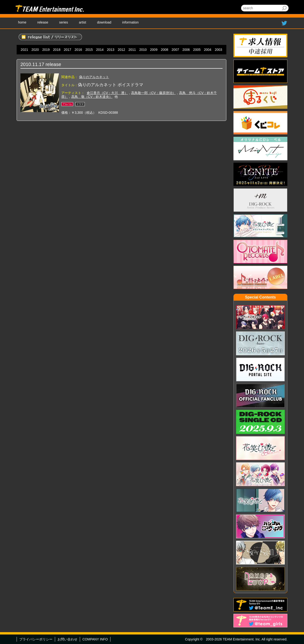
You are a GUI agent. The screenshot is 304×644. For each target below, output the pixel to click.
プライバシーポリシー (36, 639)
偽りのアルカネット (94, 77)
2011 (132, 50)
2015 (89, 50)
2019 (46, 50)
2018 (57, 50)
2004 (208, 50)
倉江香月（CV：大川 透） (107, 93)
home (22, 22)
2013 (111, 50)
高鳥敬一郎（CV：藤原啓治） (153, 93)
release (43, 22)
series (64, 22)
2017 (68, 50)
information (131, 22)
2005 (197, 50)
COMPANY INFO (95, 639)
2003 (218, 50)
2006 (186, 50)
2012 (121, 50)
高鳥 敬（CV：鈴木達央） (92, 97)
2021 (24, 50)
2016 (78, 50)
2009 (154, 50)
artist (82, 22)
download (104, 22)
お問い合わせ (67, 639)
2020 (35, 50)
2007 (175, 50)
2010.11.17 (32, 64)
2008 (164, 50)
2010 (143, 50)
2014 (100, 50)
